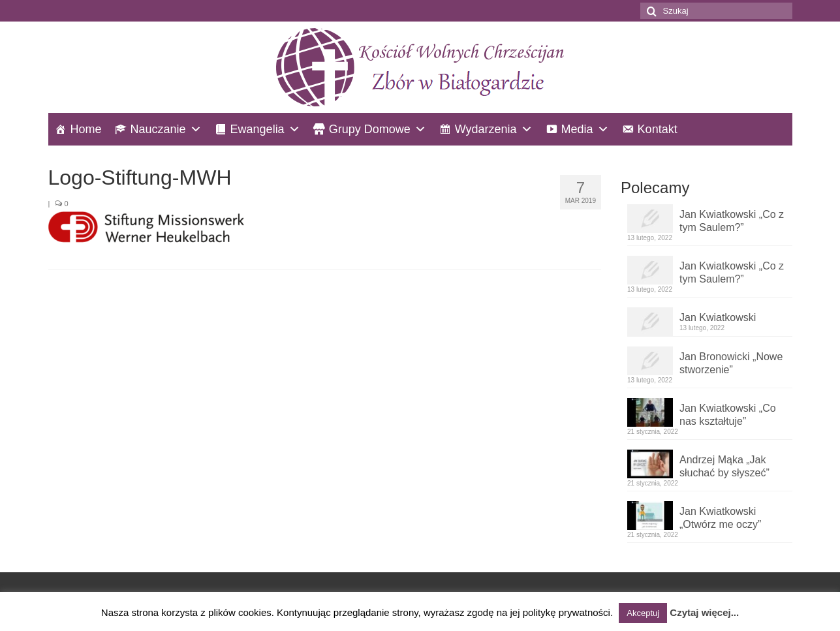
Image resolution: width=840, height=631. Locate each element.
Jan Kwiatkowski (718, 317)
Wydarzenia (486, 129)
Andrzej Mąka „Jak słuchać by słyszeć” (724, 466)
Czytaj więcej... (704, 612)
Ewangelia (257, 129)
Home (86, 129)
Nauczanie (158, 129)
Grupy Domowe (370, 129)
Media (577, 129)
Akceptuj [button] (643, 613)
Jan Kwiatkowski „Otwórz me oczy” (720, 518)
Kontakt (658, 129)
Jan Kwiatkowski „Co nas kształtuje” (728, 415)
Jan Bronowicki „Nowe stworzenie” (731, 363)
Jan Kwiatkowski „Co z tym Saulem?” (732, 221)
